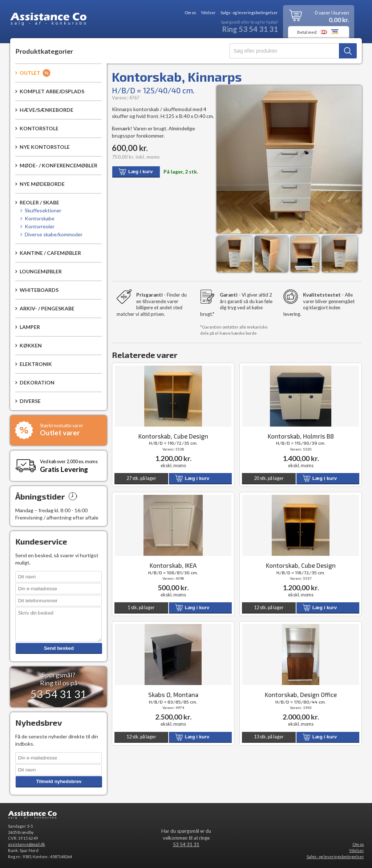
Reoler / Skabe (39, 202)
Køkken (31, 345)
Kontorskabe (40, 218)
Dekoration (37, 382)
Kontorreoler (40, 226)
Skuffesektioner (43, 210)
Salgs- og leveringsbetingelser (249, 13)
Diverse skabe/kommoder (54, 234)
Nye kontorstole (45, 147)
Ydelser (208, 13)
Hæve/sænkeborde (46, 110)
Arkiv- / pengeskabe (47, 308)
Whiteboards (39, 290)
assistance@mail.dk (27, 844)
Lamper (30, 327)
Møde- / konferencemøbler (58, 165)
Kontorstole (39, 128)
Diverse (30, 401)
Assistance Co (48, 20)
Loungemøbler (41, 271)
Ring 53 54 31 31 (250, 29)
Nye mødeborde (42, 184)
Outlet (30, 73)
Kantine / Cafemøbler (50, 253)
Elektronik (36, 364)
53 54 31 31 (186, 844)
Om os (190, 13)
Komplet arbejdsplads (52, 91)
